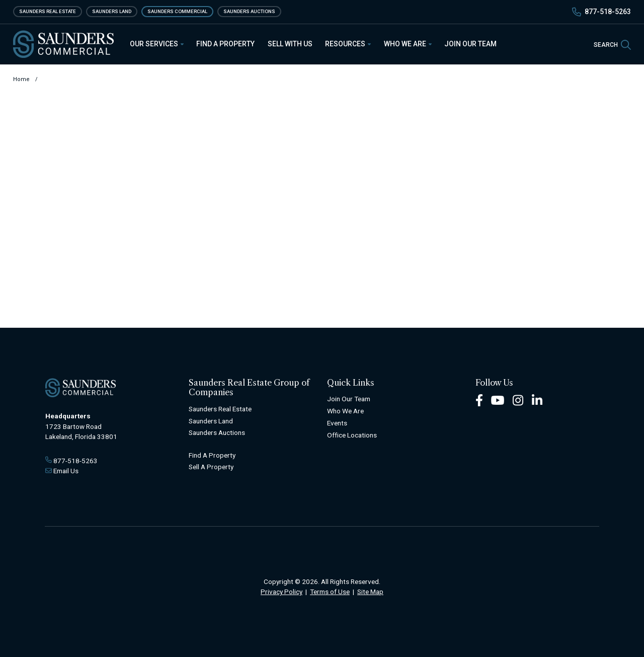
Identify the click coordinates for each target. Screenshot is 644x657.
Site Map (370, 592)
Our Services (157, 44)
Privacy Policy (281, 592)
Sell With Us (290, 44)
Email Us (66, 471)
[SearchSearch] (612, 44)
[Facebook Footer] (479, 400)
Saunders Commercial (177, 11)
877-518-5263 (608, 12)
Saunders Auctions (249, 11)
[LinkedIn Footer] (537, 400)
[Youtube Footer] (498, 400)
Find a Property (225, 44)
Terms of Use (330, 592)
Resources (348, 44)
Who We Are (408, 44)
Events (337, 423)
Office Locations (352, 435)
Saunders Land (112, 11)
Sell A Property (211, 467)
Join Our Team (470, 44)
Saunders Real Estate (48, 11)
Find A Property (212, 455)
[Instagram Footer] (518, 400)
